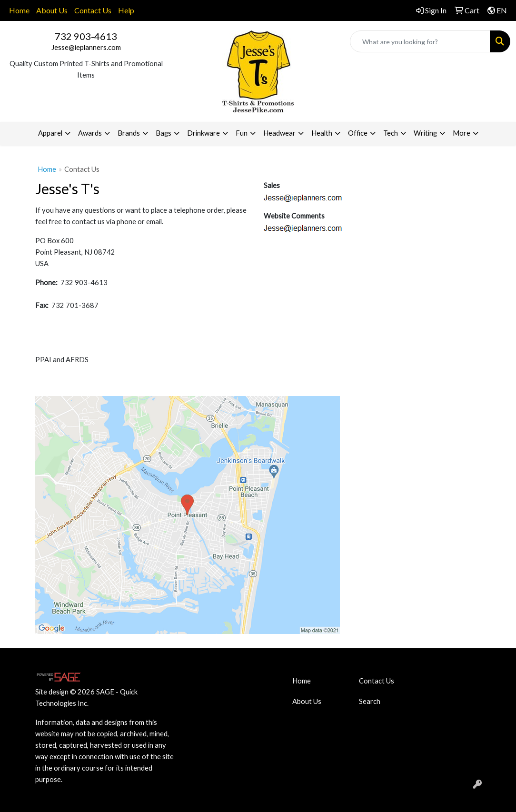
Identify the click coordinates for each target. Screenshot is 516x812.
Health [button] (322, 133)
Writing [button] (425, 133)
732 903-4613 (86, 36)
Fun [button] (242, 133)
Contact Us (93, 10)
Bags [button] (164, 133)
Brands (129, 133)
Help (126, 10)
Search (370, 701)
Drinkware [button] (203, 133)
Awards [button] (90, 133)
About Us (52, 10)
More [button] (461, 133)
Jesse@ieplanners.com (86, 47)
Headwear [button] (279, 133)
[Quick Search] (420, 41)
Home (19, 10)
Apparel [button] (50, 133)
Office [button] (358, 133)
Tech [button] (391, 133)
